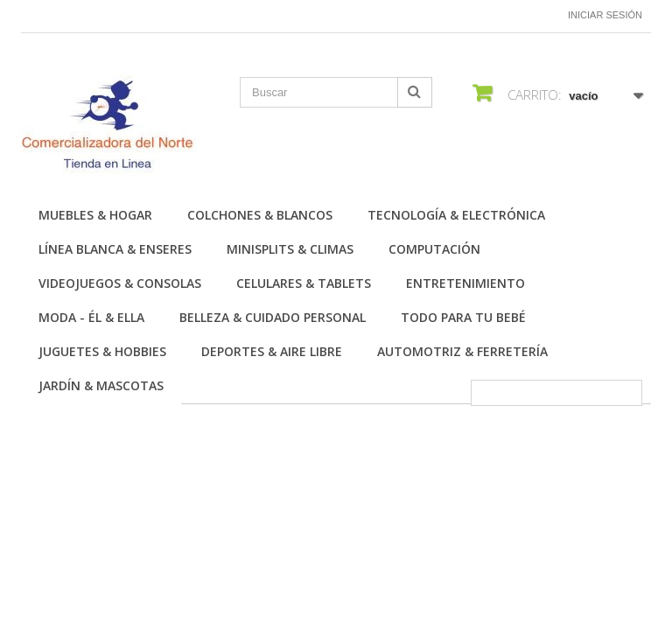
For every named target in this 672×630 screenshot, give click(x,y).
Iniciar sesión (605, 15)
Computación (434, 249)
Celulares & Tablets (304, 283)
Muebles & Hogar (95, 215)
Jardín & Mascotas (101, 385)
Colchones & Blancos (260, 215)
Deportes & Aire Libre (272, 351)
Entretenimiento (465, 283)
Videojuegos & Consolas (120, 283)
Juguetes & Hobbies (102, 351)
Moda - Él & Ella (91, 317)
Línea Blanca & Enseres (115, 249)
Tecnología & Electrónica (456, 215)
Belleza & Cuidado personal (273, 317)
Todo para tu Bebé (463, 317)
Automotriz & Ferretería (462, 351)
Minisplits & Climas (290, 249)
